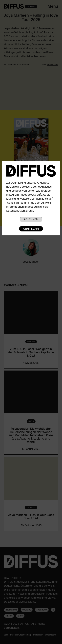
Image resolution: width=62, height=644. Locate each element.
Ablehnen (31, 219)
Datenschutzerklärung (20, 211)
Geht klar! (31, 229)
